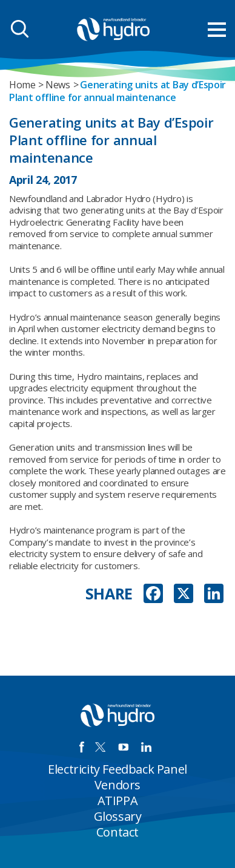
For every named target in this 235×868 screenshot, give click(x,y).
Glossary (118, 816)
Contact (117, 832)
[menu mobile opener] (217, 30)
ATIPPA (118, 801)
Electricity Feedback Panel (117, 769)
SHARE (109, 594)
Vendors (117, 785)
